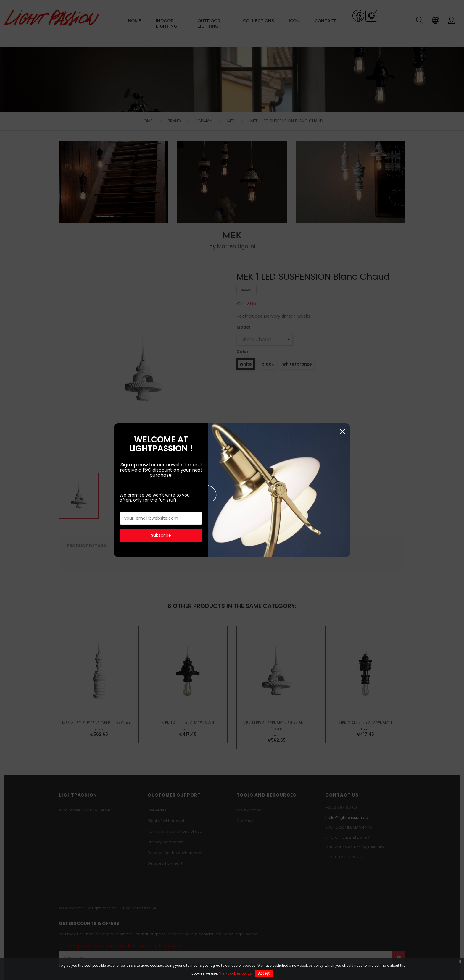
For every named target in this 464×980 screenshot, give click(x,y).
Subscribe (161, 284)
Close (342, 181)
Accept (264, 973)
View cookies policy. (235, 973)
